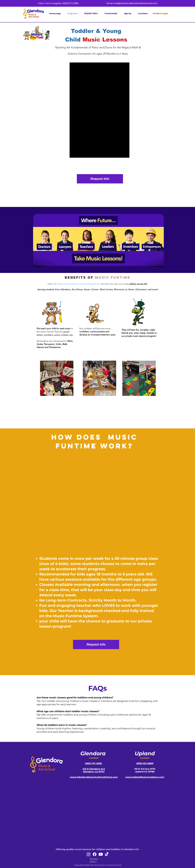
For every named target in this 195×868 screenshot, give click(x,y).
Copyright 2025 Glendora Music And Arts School (98, 865)
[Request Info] (100, 179)
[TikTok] (107, 854)
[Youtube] (101, 854)
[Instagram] (88, 854)
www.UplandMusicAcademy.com (145, 777)
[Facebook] (95, 854)
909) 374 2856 (94, 763)
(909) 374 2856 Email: (88, 3)
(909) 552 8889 (145, 763)
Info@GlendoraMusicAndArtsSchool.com (135, 3)
